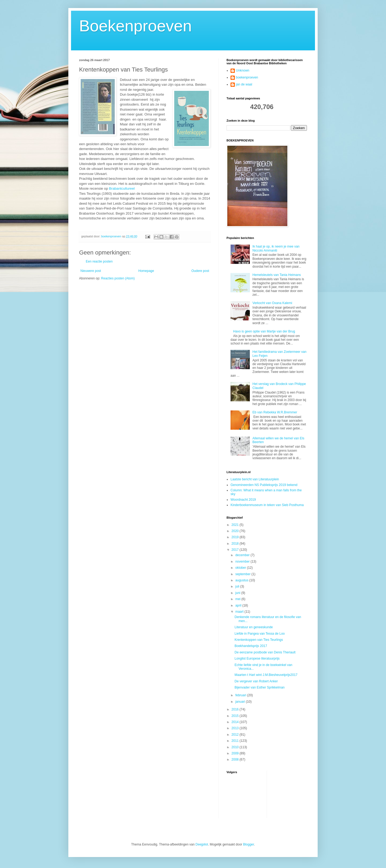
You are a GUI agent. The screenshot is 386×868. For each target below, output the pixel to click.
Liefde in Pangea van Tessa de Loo (260, 634)
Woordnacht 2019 (243, 500)
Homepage (146, 271)
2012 (236, 735)
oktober (241, 568)
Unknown (243, 70)
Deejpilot (202, 844)
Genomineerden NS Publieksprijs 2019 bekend (264, 485)
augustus (242, 580)
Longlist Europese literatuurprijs (257, 659)
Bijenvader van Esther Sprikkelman (260, 687)
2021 (236, 525)
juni (238, 593)
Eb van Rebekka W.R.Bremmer (275, 412)
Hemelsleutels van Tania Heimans (277, 275)
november (243, 562)
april (239, 605)
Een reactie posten (99, 261)
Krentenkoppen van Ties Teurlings (259, 640)
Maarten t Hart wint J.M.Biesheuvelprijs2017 (266, 675)
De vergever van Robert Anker (256, 681)
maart (240, 612)
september (243, 574)
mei (238, 599)
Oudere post (200, 271)
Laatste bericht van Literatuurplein (255, 479)
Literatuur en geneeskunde (254, 627)
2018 (236, 544)
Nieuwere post (91, 271)
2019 (236, 537)
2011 (236, 741)
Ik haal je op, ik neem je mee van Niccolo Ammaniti (276, 248)
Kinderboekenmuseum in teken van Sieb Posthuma (267, 505)
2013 (236, 728)
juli (238, 586)
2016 (236, 709)
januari (241, 702)
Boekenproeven (135, 26)
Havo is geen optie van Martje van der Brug (264, 331)
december (243, 555)
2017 (236, 550)
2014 (236, 722)
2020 (236, 531)
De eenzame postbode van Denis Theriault (265, 652)
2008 (236, 759)
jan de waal (244, 84)
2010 (236, 747)
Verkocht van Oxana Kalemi (272, 303)
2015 (236, 716)
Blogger (249, 844)
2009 (236, 753)
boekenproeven (247, 77)
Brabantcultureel (122, 188)
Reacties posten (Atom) (118, 278)
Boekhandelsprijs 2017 (251, 646)
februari (241, 695)
